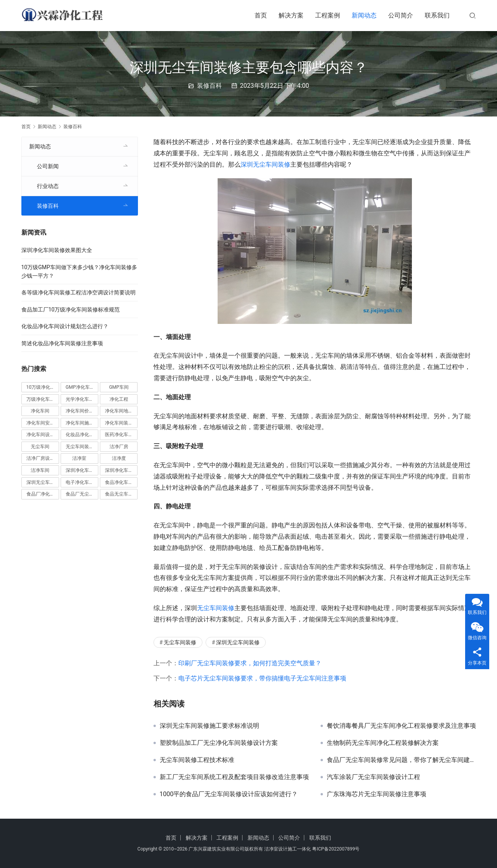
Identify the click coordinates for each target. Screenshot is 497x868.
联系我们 (437, 15)
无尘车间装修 (216, 608)
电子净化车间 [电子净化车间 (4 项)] (80, 482)
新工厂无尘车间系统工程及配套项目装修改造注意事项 (234, 777)
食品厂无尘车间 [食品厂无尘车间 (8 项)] (82, 494)
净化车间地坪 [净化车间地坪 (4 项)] (119, 411)
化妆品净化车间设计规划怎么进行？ (65, 326)
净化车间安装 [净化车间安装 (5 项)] (40, 423)
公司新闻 (48, 166)
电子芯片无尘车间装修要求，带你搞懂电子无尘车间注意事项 (262, 678)
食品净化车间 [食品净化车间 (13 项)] (119, 482)
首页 (261, 15)
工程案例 (328, 15)
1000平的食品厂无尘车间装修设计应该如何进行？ (229, 794)
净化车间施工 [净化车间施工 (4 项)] (80, 423)
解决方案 (291, 15)
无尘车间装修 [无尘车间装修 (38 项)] (80, 447)
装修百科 (209, 86)
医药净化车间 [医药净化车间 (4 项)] (119, 435)
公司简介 (401, 15)
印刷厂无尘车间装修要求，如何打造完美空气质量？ (250, 663)
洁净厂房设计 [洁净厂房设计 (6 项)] (40, 458)
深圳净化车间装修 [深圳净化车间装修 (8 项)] (121, 470)
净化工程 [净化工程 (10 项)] (119, 399)
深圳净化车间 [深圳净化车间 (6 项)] (80, 470)
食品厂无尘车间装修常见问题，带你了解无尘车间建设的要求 (401, 760)
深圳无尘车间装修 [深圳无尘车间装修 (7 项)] (43, 482)
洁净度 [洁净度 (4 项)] (119, 458)
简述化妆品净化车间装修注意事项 (62, 343)
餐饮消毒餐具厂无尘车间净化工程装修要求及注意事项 (401, 726)
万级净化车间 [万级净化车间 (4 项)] (40, 399)
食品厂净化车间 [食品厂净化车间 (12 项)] (43, 494)
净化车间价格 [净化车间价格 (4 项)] (80, 411)
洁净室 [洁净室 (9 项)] (79, 458)
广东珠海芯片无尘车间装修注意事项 (377, 794)
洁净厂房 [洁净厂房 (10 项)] (119, 447)
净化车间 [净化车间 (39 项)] (40, 411)
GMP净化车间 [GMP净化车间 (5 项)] (80, 387)
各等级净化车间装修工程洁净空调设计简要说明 (78, 292)
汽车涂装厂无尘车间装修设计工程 (373, 777)
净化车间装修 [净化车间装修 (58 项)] (119, 423)
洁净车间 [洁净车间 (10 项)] (40, 470)
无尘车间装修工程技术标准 (197, 760)
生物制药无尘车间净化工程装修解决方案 (383, 743)
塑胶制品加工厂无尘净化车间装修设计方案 (219, 743)
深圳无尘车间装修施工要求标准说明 (209, 726)
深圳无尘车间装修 (265, 164)
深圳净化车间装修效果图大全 (57, 250)
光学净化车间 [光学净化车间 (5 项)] (80, 399)
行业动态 (48, 186)
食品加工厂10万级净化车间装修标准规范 (71, 310)
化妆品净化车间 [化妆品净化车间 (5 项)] (82, 435)
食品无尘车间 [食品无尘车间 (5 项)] (119, 494)
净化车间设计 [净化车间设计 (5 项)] (40, 435)
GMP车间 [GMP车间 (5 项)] (119, 387)
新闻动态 (364, 15)
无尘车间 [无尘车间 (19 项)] (40, 447)
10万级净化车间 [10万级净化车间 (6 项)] (43, 387)
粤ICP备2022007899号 (336, 849)
